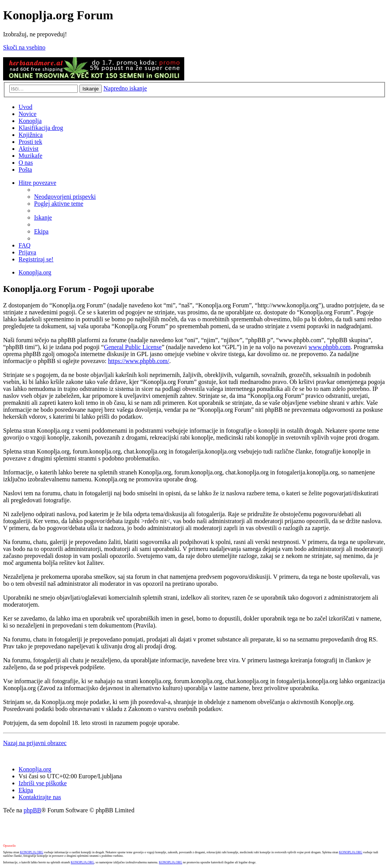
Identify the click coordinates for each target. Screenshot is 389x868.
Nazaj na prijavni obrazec (35, 743)
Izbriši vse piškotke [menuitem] (43, 783)
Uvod (26, 107)
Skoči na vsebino (24, 47)
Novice (27, 114)
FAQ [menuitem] (25, 245)
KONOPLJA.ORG (32, 852)
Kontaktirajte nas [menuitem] (40, 797)
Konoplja (30, 121)
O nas (26, 163)
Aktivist (29, 149)
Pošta (25, 170)
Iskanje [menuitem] (43, 217)
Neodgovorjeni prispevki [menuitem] (65, 197)
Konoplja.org (35, 272)
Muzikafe (30, 156)
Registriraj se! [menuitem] (36, 259)
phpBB (32, 810)
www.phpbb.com (330, 347)
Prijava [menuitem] (27, 252)
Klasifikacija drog (41, 128)
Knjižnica (31, 135)
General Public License (133, 347)
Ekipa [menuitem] (41, 231)
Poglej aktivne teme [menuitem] (59, 204)
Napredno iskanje (125, 88)
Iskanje (91, 89)
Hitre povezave (37, 183)
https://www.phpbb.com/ (139, 361)
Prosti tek (30, 142)
